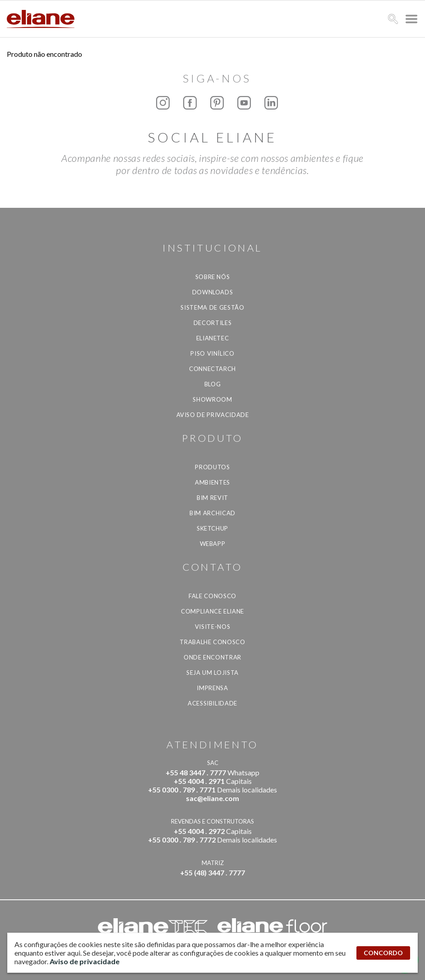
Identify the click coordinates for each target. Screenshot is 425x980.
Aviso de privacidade (213, 415)
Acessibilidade (212, 703)
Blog (213, 384)
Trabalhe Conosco (212, 642)
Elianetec (213, 338)
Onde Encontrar (212, 657)
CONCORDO (383, 953)
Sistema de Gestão (212, 307)
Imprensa (212, 688)
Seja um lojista (212, 673)
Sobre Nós (213, 277)
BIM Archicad (212, 513)
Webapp (213, 544)
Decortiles (213, 323)
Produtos (212, 467)
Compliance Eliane (212, 611)
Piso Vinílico (212, 353)
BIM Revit (212, 498)
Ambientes (212, 482)
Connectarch (212, 369)
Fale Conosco (212, 596)
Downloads (213, 292)
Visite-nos (213, 627)
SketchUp (212, 528)
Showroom (212, 399)
